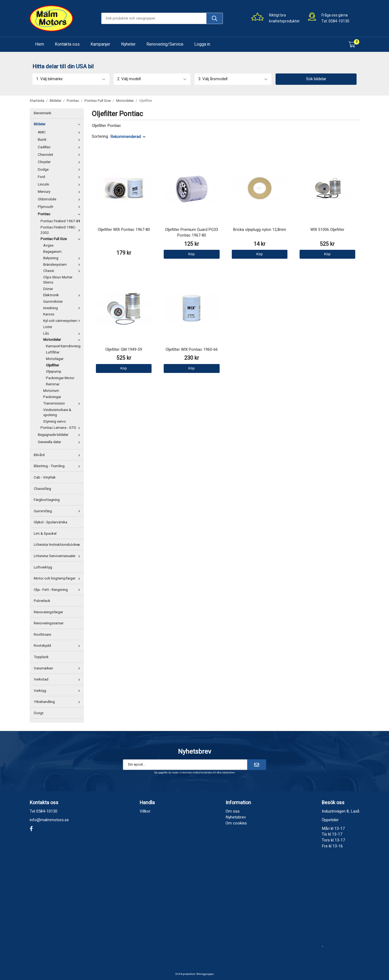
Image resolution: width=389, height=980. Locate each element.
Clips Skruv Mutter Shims (58, 280)
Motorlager (55, 359)
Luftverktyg (43, 567)
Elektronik (63, 295)
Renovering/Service (165, 44)
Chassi (63, 271)
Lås (63, 334)
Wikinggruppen (205, 974)
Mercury (60, 192)
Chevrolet (60, 155)
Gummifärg (58, 511)
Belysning (63, 258)
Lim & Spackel (45, 534)
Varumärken (58, 668)
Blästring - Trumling (58, 466)
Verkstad (58, 679)
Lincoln (60, 184)
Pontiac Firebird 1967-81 (61, 221)
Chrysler (60, 162)
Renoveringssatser (49, 623)
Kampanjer (100, 44)
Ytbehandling (58, 702)
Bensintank (43, 113)
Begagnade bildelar (60, 435)
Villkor (145, 811)
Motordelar (63, 340)
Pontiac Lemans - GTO (61, 428)
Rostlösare (42, 635)
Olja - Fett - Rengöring (58, 590)
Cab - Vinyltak (45, 477)
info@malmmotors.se (49, 820)
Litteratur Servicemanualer (58, 556)
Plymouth (60, 207)
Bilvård (58, 455)
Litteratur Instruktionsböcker (58, 545)
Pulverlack (42, 601)
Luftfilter (53, 352)
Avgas (48, 245)
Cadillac (60, 147)
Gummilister (53, 302)
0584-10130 (339, 21)
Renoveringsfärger (48, 612)
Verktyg (58, 691)
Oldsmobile (60, 199)
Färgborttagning (47, 500)
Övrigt (39, 713)
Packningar (52, 397)
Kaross (49, 314)
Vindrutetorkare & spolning (57, 413)
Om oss (233, 811)
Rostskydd (58, 646)
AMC (60, 132)
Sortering (100, 137)
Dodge (60, 170)
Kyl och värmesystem (63, 321)
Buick (60, 140)
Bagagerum (52, 252)
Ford (60, 177)
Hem (40, 44)
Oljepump (54, 372)
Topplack (41, 657)
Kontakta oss (67, 44)
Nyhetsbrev (236, 817)
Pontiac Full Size (61, 239)
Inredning (63, 308)
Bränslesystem (63, 265)
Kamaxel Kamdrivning (63, 346)
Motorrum (51, 391)
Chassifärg (42, 489)
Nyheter (128, 44)
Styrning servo (55, 422)
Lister (48, 327)
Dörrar (48, 289)
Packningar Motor (60, 378)
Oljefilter (52, 365)
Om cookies (236, 823)
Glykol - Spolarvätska (51, 522)
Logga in (202, 44)
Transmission (63, 403)
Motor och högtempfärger (58, 578)
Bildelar (58, 124)
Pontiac (60, 214)
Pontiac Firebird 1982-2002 (61, 230)
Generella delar (60, 442)
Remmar (53, 384)
